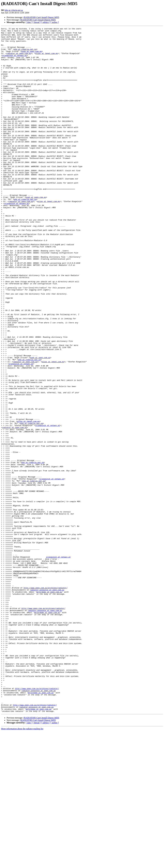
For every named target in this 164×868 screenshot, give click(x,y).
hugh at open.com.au (32, 56)
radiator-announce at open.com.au (47, 702)
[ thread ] (37, 22)
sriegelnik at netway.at (14, 61)
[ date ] (29, 22)
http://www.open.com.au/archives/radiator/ (46, 700)
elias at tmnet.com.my (47, 59)
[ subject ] (46, 22)
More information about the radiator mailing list (22, 866)
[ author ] (55, 22)
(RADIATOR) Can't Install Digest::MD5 (41, 17)
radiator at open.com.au (19, 59)
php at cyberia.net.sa (14, 10)
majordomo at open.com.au (49, 705)
